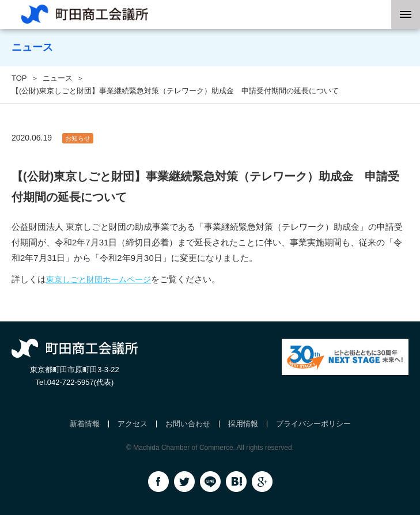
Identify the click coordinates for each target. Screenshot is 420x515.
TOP (19, 78)
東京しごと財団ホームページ (99, 279)
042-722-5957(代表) (81, 382)
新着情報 (85, 424)
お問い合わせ (188, 424)
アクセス (133, 424)
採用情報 (243, 424)
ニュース (58, 78)
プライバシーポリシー (313, 424)
